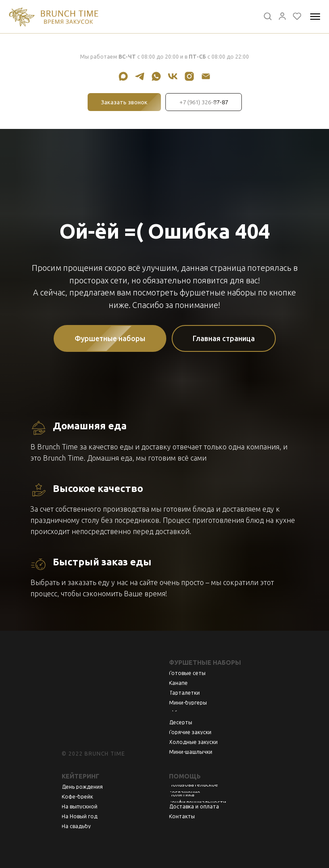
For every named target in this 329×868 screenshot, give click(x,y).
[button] (268, 16)
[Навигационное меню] (315, 17)
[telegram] (140, 76)
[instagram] (189, 76)
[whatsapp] (156, 76)
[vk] (173, 76)
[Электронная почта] (206, 76)
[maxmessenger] (123, 76)
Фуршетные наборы (205, 663)
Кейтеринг (80, 776)
